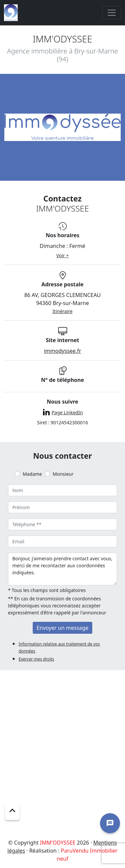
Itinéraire (62, 311)
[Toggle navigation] (112, 13)
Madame (32, 474)
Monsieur (63, 474)
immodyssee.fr (63, 351)
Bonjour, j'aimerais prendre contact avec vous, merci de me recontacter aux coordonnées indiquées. (62, 569)
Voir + (63, 255)
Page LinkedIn (67, 412)
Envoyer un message (62, 628)
